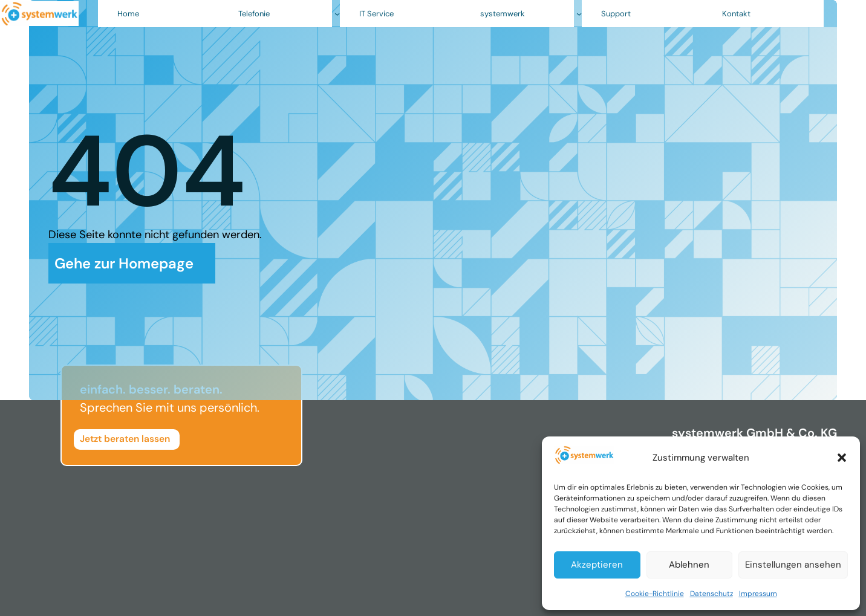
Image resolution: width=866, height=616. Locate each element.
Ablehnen (689, 565)
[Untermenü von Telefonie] (337, 14)
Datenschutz (711, 594)
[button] (842, 458)
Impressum (758, 594)
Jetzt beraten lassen (125, 439)
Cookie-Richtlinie (655, 594)
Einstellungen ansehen (793, 565)
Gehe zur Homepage (126, 263)
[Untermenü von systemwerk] (579, 14)
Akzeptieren (597, 565)
